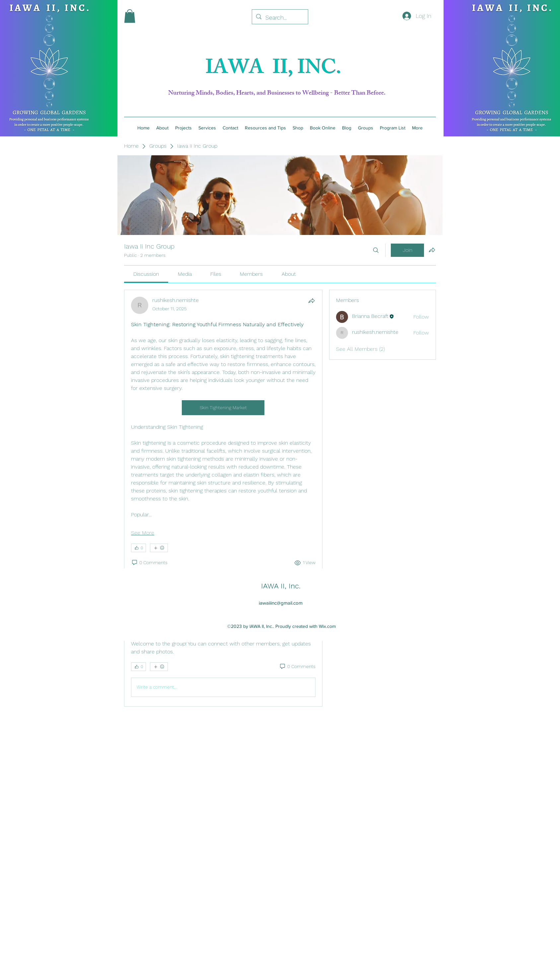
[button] (130, 16)
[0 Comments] (149, 563)
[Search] (376, 250)
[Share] (312, 301)
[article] (223, 446)
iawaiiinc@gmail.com (281, 603)
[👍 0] (139, 548)
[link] (146, 274)
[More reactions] (159, 548)
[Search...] (280, 18)
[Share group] (432, 250)
